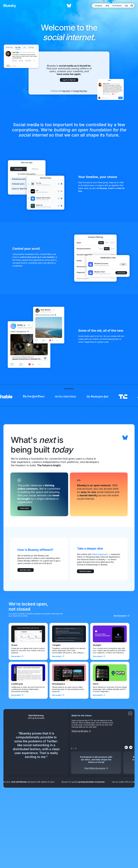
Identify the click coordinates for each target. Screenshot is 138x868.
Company (98, 6)
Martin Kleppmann (100, 554)
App (126, 6)
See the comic (26, 570)
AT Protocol (117, 6)
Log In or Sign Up (69, 80)
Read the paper (85, 571)
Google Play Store (80, 91)
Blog (107, 6)
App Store (66, 91)
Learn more (24, 508)
